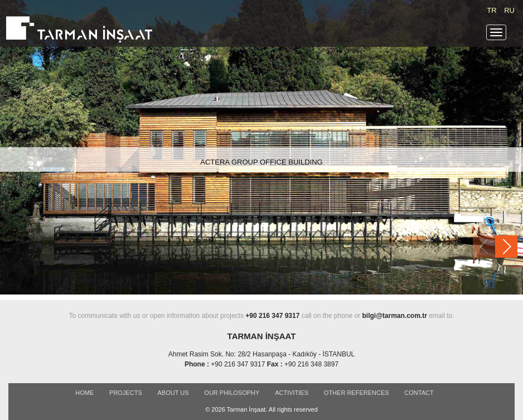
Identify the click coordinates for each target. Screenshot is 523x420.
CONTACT (419, 393)
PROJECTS (126, 393)
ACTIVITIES (292, 393)
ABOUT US (173, 393)
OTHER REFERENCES (357, 393)
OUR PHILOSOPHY (232, 393)
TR (491, 10)
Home (84, 393)
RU (509, 10)
